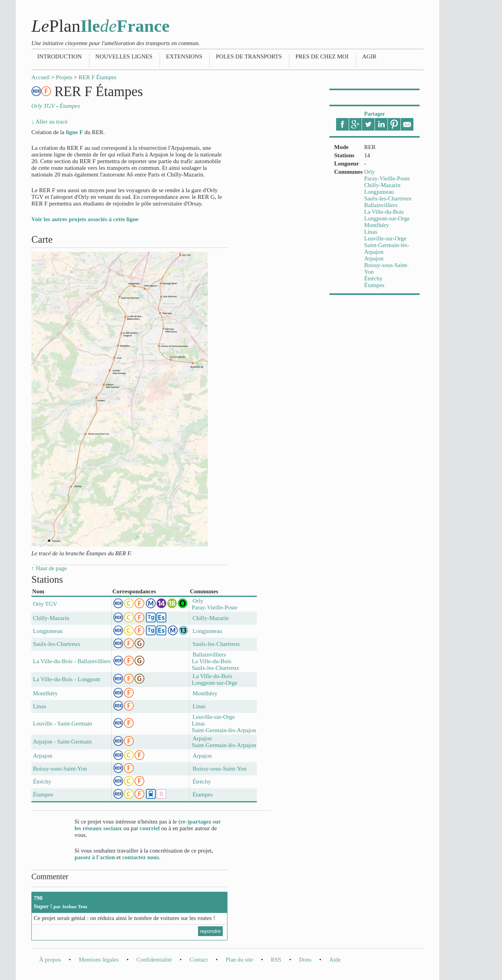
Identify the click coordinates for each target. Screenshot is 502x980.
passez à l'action (95, 857)
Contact (199, 960)
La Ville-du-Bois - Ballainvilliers (72, 661)
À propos (50, 960)
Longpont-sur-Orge (387, 218)
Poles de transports (249, 56)
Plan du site (239, 960)
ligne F (75, 132)
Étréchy (374, 278)
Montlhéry (377, 225)
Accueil (41, 77)
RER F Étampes (97, 77)
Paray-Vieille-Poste (387, 178)
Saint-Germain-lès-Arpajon (224, 730)
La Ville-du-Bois (384, 212)
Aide (335, 960)
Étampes (375, 285)
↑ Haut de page (49, 568)
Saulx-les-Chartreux (388, 198)
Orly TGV (45, 604)
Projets (64, 77)
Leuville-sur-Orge (386, 238)
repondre (210, 931)
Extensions (184, 56)
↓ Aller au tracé (49, 122)
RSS (276, 960)
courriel (150, 828)
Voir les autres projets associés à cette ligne (85, 219)
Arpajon (374, 258)
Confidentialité (154, 960)
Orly (370, 172)
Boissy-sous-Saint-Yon (60, 769)
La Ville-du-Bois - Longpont (67, 679)
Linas (371, 232)
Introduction (59, 56)
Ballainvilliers (381, 205)
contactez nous (141, 857)
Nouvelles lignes (124, 56)
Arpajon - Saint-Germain (62, 742)
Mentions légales (99, 960)
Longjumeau (379, 192)
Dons (305, 960)
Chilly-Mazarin (382, 185)
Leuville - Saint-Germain (63, 724)
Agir (369, 56)
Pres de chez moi (322, 56)
